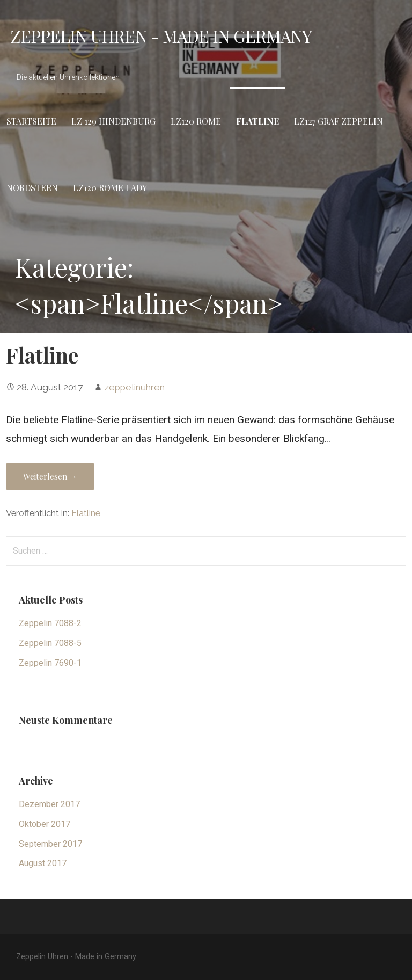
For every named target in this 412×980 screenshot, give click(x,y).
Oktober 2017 (45, 824)
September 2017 (50, 844)
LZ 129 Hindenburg (113, 121)
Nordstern (32, 188)
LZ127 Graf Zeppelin (339, 121)
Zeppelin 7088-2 (50, 623)
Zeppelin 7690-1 (50, 663)
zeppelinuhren (134, 387)
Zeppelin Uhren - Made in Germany (161, 36)
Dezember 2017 (49, 804)
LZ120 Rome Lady (110, 188)
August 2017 (43, 863)
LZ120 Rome (196, 121)
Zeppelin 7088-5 (50, 643)
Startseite (31, 121)
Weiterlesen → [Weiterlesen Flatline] (50, 476)
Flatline (257, 121)
